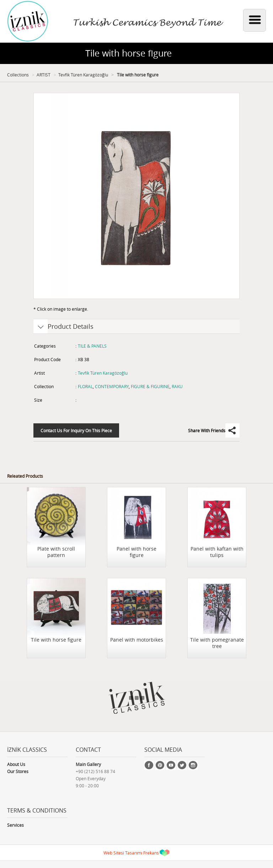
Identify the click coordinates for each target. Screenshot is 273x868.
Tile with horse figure (137, 75)
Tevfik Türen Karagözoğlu (83, 75)
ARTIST (44, 75)
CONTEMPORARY (112, 386)
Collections (18, 75)
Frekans (151, 853)
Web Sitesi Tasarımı (123, 853)
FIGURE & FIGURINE (150, 386)
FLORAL (85, 386)
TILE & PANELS (92, 346)
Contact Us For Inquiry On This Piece (76, 430)
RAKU (177, 386)
